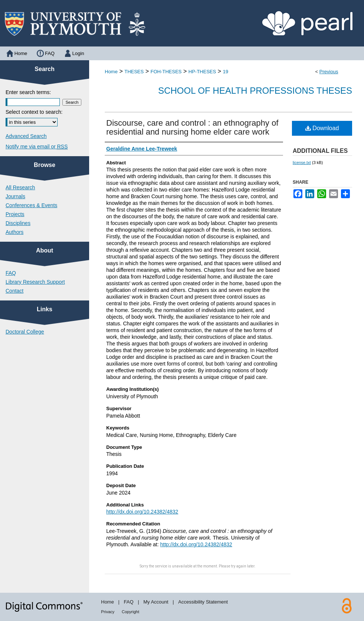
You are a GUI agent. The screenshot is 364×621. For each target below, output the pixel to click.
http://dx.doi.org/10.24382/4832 (142, 512)
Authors (14, 232)
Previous (329, 72)
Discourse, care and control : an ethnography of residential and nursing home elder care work (192, 127)
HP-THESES (202, 72)
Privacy (108, 612)
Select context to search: (34, 112)
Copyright (131, 612)
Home (111, 72)
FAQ (11, 273)
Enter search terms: (28, 92)
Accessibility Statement (203, 602)
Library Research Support (35, 282)
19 (225, 72)
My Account (156, 602)
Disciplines (18, 223)
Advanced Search (26, 136)
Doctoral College (25, 332)
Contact (14, 291)
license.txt (302, 163)
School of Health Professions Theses (255, 91)
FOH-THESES (166, 72)
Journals (15, 196)
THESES (134, 72)
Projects (15, 214)
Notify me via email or (37, 147)
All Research (20, 187)
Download (322, 128)
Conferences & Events (31, 205)
